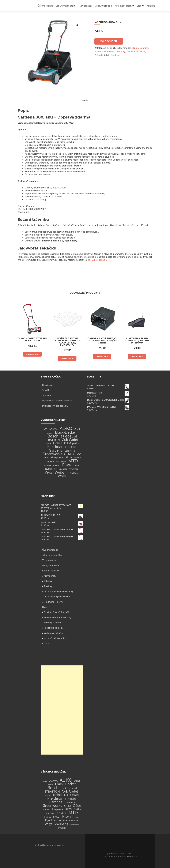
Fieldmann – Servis (53, 602)
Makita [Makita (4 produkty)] (77, 458)
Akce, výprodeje (103, 6)
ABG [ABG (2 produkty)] (45, 429)
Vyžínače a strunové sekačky (57, 400)
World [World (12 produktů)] (62, 476)
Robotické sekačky (53, 628)
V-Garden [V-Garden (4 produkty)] (74, 469)
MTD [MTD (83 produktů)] (73, 461)
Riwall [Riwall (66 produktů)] (67, 465)
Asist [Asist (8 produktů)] (77, 429)
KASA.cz (111, 51)
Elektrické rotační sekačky (57, 612)
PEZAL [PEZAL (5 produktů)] (57, 465)
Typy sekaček (85, 6)
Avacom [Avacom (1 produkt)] (50, 433)
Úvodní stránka (45, 6)
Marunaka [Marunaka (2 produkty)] (50, 462)
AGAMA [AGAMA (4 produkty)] (54, 429)
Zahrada (99, 55)
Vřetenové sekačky (53, 633)
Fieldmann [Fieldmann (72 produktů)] (56, 446)
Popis (85, 101)
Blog (139, 6)
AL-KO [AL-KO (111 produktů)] (66, 428)
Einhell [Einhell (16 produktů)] (58, 443)
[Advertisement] (62, 710)
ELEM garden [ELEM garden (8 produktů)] (72, 443)
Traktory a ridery (52, 622)
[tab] (85, 101)
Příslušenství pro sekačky (55, 406)
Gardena (115, 55)
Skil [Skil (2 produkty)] (55, 469)
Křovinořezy (48, 385)
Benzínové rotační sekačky (57, 617)
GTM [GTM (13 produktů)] (67, 454)
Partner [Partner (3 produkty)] (48, 465)
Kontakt (151, 6)
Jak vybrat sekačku (66, 6)
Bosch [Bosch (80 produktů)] (53, 436)
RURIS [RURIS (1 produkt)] (77, 466)
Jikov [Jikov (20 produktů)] (68, 457)
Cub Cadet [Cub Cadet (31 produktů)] (70, 440)
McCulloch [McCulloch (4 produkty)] (61, 462)
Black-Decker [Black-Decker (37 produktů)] (66, 432)
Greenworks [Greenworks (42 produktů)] (52, 454)
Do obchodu (109, 41)
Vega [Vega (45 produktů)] (49, 472)
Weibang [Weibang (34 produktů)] (62, 472)
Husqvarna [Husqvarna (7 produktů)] (57, 457)
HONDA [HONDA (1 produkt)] (46, 458)
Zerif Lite (107, 856)
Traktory (46, 395)
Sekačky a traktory (136, 51)
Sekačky (121, 51)
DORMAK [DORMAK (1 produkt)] (47, 444)
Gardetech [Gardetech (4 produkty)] (70, 451)
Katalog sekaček (123, 6)
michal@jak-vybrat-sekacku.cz (50, 845)
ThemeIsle (132, 856)
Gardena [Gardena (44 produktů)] (56, 450)
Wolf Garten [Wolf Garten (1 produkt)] (75, 473)
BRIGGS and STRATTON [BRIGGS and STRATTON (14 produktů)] (61, 438)
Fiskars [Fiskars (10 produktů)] (72, 447)
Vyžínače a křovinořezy (56, 638)
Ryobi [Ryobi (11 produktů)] (48, 469)
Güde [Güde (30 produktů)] (77, 454)
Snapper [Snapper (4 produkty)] (63, 469)
